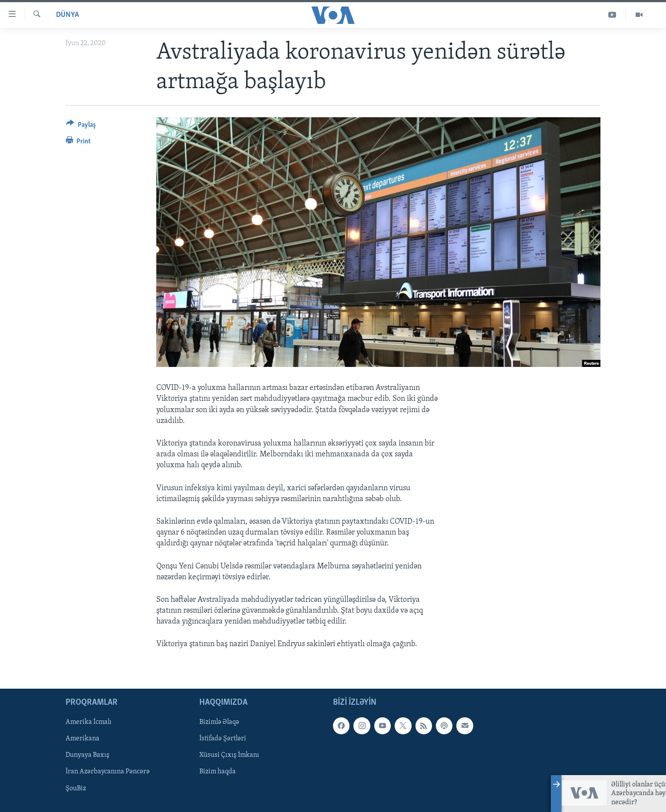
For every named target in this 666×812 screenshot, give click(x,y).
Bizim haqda (218, 772)
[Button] (81, 126)
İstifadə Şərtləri (223, 739)
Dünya (68, 15)
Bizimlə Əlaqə (219, 722)
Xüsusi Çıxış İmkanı (229, 755)
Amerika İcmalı (89, 722)
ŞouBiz (76, 788)
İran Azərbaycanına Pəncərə (108, 772)
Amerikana (82, 739)
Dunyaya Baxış (87, 755)
